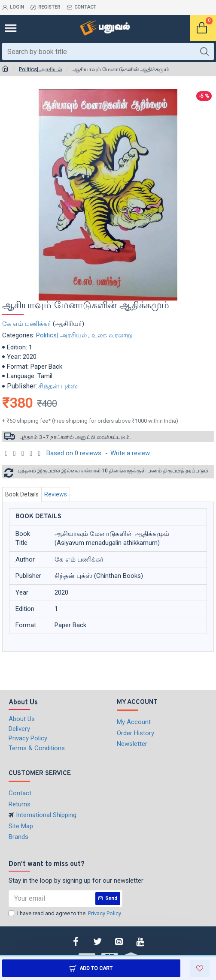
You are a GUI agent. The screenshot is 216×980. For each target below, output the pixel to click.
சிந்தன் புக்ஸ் (58, 386)
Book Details (22, 494)
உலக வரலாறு (112, 335)
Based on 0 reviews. (75, 453)
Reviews (56, 494)
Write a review (130, 453)
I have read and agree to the (65, 914)
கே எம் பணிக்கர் (27, 324)
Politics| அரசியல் (41, 69)
